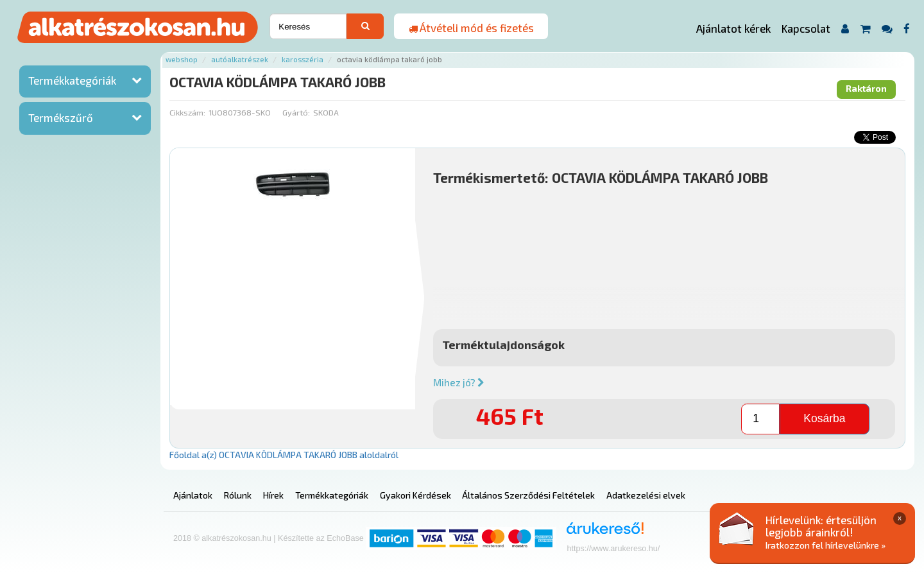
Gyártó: (296, 112)
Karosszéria (303, 59)
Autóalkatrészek (240, 59)
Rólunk (238, 495)
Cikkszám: (187, 112)
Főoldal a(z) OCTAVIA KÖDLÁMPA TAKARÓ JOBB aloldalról (284, 455)
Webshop (182, 59)
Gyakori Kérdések (415, 495)
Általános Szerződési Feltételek (528, 495)
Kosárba (824, 418)
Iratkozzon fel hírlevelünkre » (826, 545)
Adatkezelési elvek (646, 495)
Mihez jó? (459, 382)
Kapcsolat (806, 28)
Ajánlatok (193, 495)
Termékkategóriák (72, 80)
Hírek (273, 495)
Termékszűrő (61, 117)
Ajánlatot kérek (733, 28)
